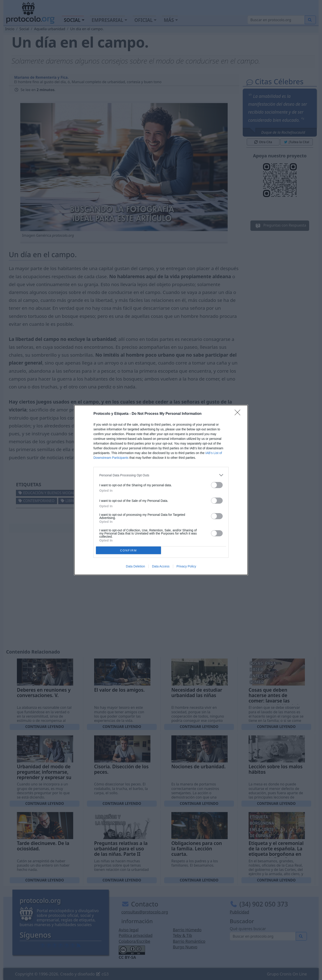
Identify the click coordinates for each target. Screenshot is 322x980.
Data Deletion (135, 566)
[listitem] (161, 475)
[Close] (239, 414)
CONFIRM (128, 550)
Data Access (161, 566)
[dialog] (161, 490)
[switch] (217, 485)
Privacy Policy (186, 566)
